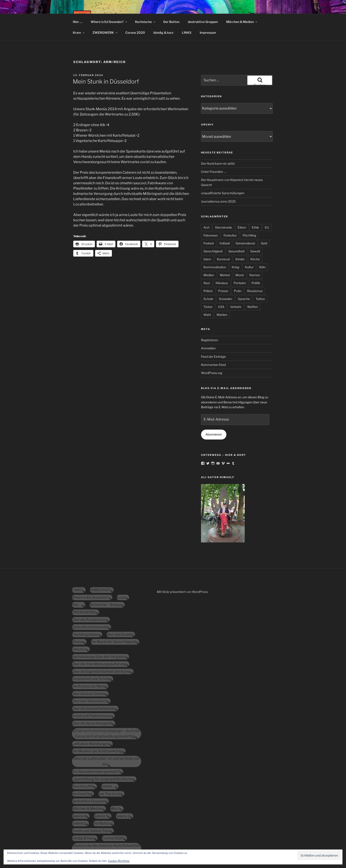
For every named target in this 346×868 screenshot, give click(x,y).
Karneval (223, 259)
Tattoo (260, 299)
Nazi (207, 283)
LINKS (187, 33)
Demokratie (224, 227)
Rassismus (255, 291)
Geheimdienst (245, 243)
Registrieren (210, 340)
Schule (208, 299)
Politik (256, 283)
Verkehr (236, 307)
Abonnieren (214, 434)
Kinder (240, 259)
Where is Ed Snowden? (109, 22)
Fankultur (230, 235)
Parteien (240, 283)
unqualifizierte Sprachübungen (223, 193)
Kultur (249, 267)
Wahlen (222, 315)
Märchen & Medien (242, 22)
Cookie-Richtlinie (119, 861)
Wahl (207, 315)
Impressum (208, 33)
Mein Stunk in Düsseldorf (106, 81)
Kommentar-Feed (213, 365)
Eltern (242, 227)
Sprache (244, 299)
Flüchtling (249, 235)
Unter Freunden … (213, 172)
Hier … (78, 22)
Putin (238, 291)
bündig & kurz (163, 33)
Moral (240, 275)
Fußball (225, 243)
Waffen (252, 307)
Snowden (226, 299)
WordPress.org (212, 373)
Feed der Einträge (213, 357)
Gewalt (255, 251)
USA (221, 307)
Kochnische (146, 22)
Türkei (208, 307)
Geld (264, 243)
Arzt (206, 227)
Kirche (255, 259)
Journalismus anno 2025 (218, 201)
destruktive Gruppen (203, 22)
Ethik (255, 227)
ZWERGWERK (105, 33)
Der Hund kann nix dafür (218, 163)
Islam (207, 259)
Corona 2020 (135, 33)
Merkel (225, 275)
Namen (255, 275)
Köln (262, 267)
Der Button (171, 22)
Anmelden (208, 348)
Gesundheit (236, 251)
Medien (209, 275)
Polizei (208, 291)
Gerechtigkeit (213, 251)
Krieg (235, 267)
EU (267, 227)
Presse (223, 291)
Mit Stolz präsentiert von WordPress (182, 592)
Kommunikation (215, 267)
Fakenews (211, 235)
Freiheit (209, 243)
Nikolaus (222, 283)
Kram (79, 33)
